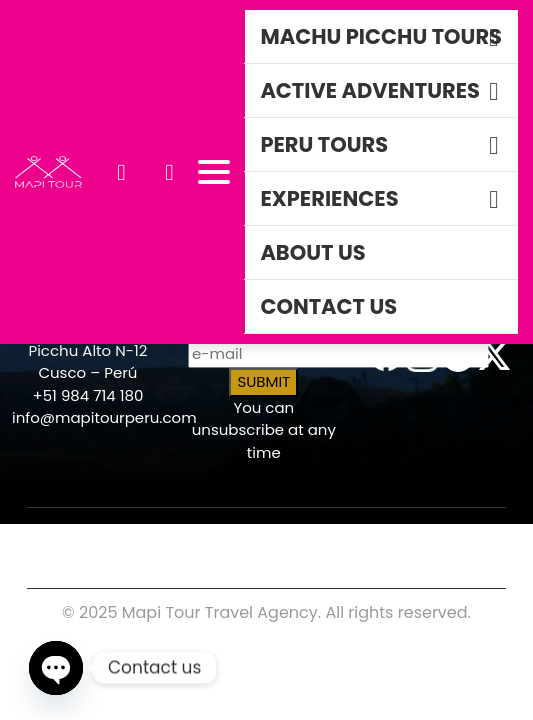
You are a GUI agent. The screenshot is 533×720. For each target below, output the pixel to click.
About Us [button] (312, 252)
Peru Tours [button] (324, 144)
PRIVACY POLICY (353, 531)
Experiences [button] (329, 198)
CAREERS (56, 531)
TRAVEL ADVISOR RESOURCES (191, 547)
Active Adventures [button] (370, 90)
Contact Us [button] (328, 306)
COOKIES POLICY (190, 531)
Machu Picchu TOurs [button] (381, 36)
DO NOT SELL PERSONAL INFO (379, 555)
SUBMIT (263, 381)
